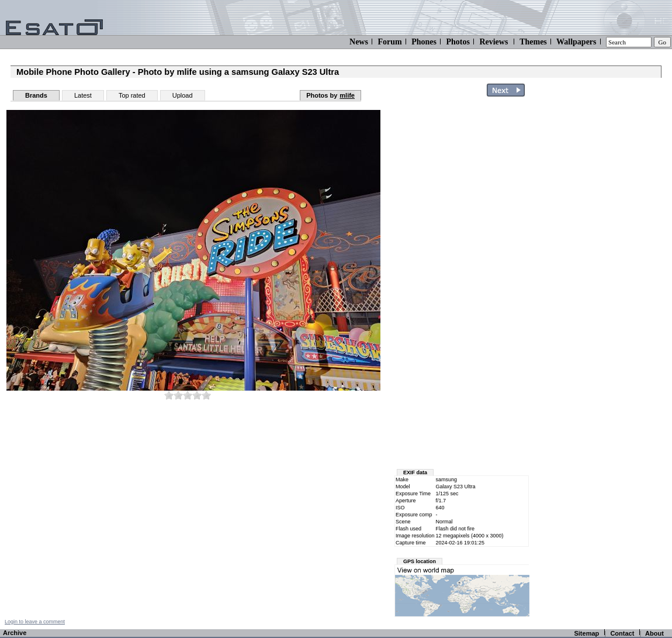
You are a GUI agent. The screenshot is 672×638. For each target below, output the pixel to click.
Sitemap (586, 633)
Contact (622, 633)
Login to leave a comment (35, 622)
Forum (389, 42)
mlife (347, 95)
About (654, 633)
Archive (15, 633)
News (359, 42)
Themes (533, 42)
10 (206, 395)
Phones (424, 42)
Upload (183, 95)
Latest (83, 95)
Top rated (132, 95)
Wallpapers (576, 42)
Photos (458, 42)
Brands (36, 95)
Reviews (493, 42)
